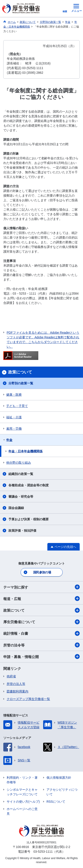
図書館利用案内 (17, 691)
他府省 (11, 676)
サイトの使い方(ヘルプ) (23, 802)
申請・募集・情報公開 (41, 656)
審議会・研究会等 (21, 497)
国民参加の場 (42, 572)
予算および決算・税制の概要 (29, 519)
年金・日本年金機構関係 (25, 451)
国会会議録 (16, 508)
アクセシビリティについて (62, 792)
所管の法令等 (41, 645)
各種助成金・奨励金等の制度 (29, 485)
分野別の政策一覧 (21, 383)
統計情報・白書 (41, 633)
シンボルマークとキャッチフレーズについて (22, 792)
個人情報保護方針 (59, 778)
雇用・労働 (14, 429)
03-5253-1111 (43, 852)
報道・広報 (41, 599)
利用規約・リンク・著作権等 (22, 780)
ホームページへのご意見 (22, 811)
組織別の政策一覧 (21, 474)
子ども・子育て (17, 406)
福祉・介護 (14, 417)
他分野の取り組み (19, 463)
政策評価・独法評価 (22, 531)
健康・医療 (14, 395)
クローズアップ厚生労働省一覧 (28, 699)
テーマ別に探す (41, 587)
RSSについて (56, 802)
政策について (41, 610)
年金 (9, 440)
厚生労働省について (41, 622)
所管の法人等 (16, 684)
